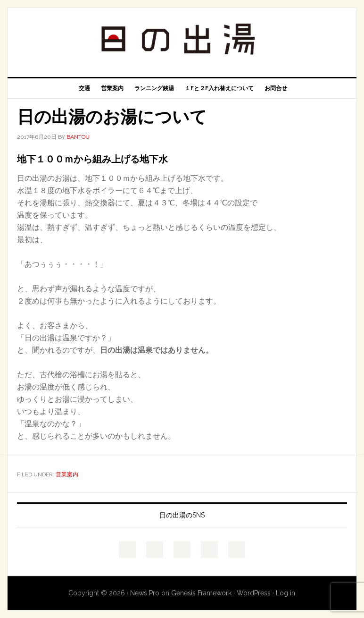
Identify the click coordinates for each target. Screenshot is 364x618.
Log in (285, 593)
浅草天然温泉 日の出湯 (182, 39)
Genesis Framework (201, 593)
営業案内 (67, 474)
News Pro (145, 593)
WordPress (254, 593)
